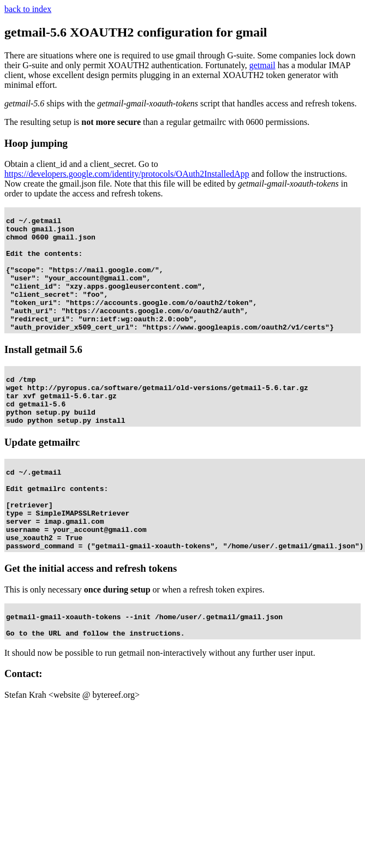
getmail (262, 65)
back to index (28, 9)
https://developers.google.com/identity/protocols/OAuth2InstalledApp (127, 174)
